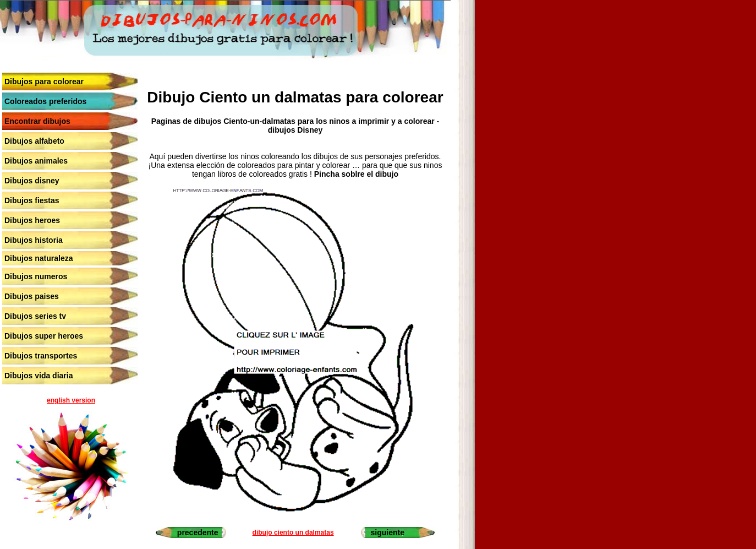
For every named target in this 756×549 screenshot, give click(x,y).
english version (71, 400)
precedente (198, 532)
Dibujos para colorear (44, 81)
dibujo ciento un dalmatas (293, 532)
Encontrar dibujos (37, 121)
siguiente (388, 532)
